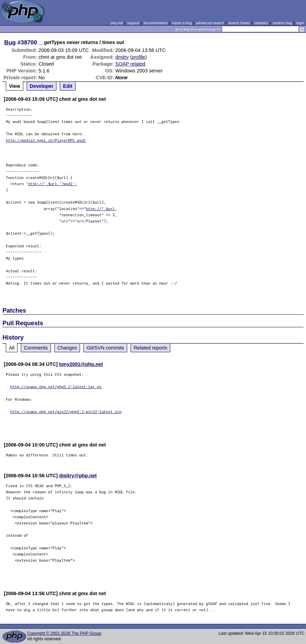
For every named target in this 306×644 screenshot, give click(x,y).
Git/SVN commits (105, 348)
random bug (282, 23)
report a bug (182, 23)
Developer (42, 86)
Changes (67, 348)
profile (138, 57)
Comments (36, 348)
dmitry (122, 57)
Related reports (150, 348)
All (12, 348)
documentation (156, 23)
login (300, 23)
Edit (68, 86)
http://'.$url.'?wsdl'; (52, 184)
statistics (261, 23)
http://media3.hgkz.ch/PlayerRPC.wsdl (46, 140)
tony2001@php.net (81, 364)
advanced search (210, 23)
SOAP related (130, 64)
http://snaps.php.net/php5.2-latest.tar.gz (56, 387)
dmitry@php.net (78, 476)
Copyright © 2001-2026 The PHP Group (64, 633)
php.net (117, 23)
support (133, 23)
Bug (10, 42)
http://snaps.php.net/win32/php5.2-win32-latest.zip (66, 412)
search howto (239, 23)
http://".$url (100, 209)
